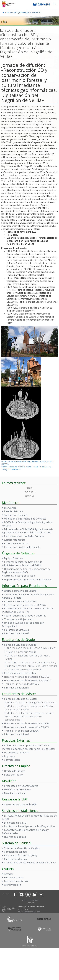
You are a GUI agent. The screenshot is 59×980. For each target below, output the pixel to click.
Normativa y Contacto (17, 753)
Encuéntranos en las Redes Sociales (24, 536)
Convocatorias (12, 760)
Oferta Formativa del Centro (20, 591)
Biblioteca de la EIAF (16, 823)
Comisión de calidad (15, 852)
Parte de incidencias (15, 859)
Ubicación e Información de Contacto (25, 519)
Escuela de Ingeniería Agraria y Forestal (24, 12)
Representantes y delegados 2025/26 (25, 605)
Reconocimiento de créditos (20, 673)
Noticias (29, 496)
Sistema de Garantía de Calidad (22, 848)
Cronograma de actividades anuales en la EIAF (30, 863)
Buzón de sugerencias (16, 543)
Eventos (29, 492)
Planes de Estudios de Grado (20, 645)
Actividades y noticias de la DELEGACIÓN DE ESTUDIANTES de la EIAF (28, 610)
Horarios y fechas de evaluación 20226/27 (27, 680)
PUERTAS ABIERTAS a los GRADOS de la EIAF (31, 648)
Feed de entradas (14, 877)
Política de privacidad (35, 907)
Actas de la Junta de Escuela (20, 576)
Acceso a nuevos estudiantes (20, 601)
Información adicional (16, 633)
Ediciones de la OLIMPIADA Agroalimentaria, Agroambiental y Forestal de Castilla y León (28, 531)
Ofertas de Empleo (15, 771)
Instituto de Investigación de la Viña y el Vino (29, 826)
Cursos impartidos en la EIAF (20, 804)
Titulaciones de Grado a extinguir (24, 669)
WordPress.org (12, 885)
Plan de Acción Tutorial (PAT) (20, 855)
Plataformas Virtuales (16, 630)
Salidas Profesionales (16, 515)
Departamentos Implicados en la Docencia (28, 580)
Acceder (9, 874)
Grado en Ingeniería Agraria (21, 652)
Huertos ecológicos (15, 837)
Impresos (9, 756)
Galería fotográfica (15, 540)
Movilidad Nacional (15, 793)
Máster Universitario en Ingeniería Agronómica (31, 702)
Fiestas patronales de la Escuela (22, 547)
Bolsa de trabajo (13, 775)
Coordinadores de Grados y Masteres (25, 616)
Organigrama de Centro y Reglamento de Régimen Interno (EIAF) (26, 571)
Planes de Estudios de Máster (21, 699)
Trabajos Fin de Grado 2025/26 (21, 684)
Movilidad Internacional (17, 789)
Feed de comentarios (16, 881)
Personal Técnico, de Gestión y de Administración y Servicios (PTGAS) (22, 564)
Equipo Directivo (13, 558)
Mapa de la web (24, 909)
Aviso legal (22, 907)
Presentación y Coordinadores (21, 786)
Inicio (29, 488)
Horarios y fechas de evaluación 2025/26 (27, 677)
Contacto (30, 903)
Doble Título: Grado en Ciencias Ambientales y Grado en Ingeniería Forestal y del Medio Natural (31, 664)
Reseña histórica (13, 511)
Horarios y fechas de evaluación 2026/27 (27, 727)
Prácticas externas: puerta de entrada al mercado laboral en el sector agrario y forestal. (29, 747)
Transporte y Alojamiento (19, 619)
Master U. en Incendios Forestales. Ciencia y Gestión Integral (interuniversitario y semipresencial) (29, 716)
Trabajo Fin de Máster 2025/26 (21, 731)
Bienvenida (10, 508)
